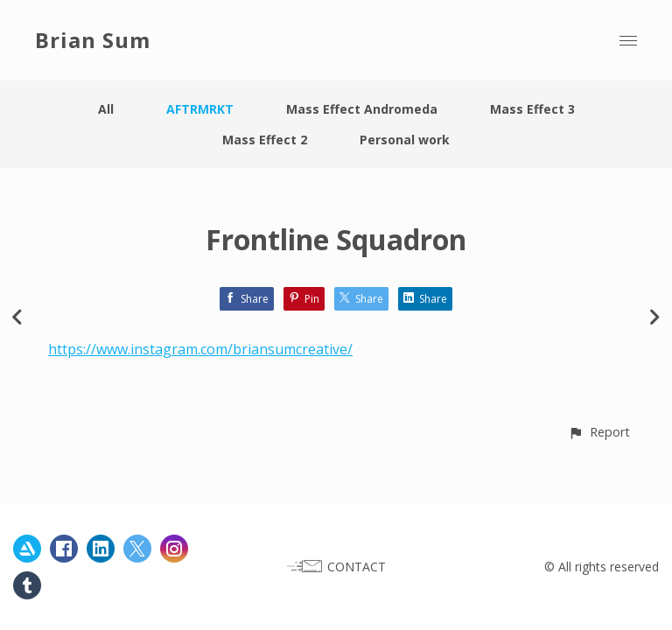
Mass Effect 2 (265, 140)
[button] (599, 432)
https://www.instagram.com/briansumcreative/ (200, 349)
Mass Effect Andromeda (362, 109)
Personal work (405, 140)
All (106, 109)
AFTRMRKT (200, 109)
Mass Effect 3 (532, 109)
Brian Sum (93, 40)
